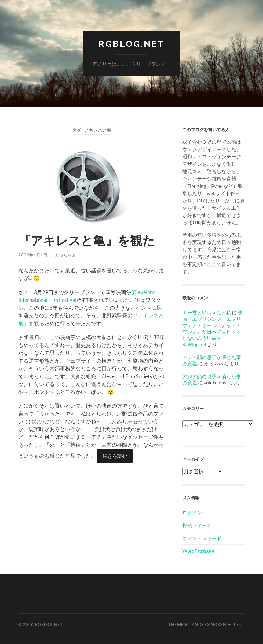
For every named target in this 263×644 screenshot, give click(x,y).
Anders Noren (209, 624)
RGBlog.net (131, 44)
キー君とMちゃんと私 (207, 312)
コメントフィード (202, 538)
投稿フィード (197, 525)
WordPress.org (198, 551)
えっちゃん (66, 255)
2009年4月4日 (33, 255)
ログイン (192, 512)
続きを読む (115, 456)
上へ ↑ (238, 624)
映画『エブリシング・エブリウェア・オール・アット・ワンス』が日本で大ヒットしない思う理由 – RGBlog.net (212, 328)
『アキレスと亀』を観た (87, 240)
